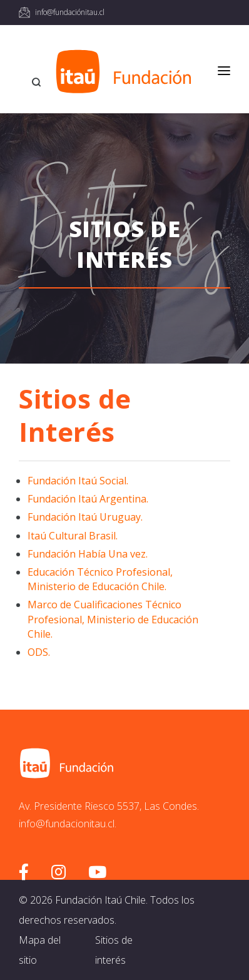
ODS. (39, 652)
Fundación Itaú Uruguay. (85, 517)
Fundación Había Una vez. (88, 554)
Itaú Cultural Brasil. (73, 536)
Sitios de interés (114, 950)
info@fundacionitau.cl (67, 824)
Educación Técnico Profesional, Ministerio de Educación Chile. (100, 579)
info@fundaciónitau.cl (70, 12)
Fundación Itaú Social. (78, 481)
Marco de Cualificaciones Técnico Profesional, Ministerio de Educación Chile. (113, 619)
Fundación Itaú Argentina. (88, 499)
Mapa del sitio (40, 950)
